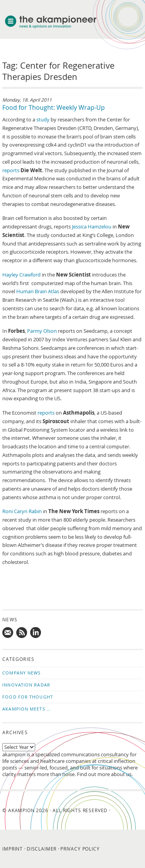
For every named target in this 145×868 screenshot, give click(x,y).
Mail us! (8, 633)
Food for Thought (28, 697)
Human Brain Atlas (38, 291)
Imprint (13, 849)
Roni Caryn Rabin (22, 511)
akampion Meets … (26, 709)
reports (11, 170)
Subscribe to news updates (22, 633)
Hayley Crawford (21, 275)
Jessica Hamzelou (92, 227)
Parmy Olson (42, 331)
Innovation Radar (26, 685)
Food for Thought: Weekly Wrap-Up (54, 107)
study (43, 120)
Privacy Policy (80, 849)
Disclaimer (42, 849)
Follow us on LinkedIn (36, 633)
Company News (21, 673)
